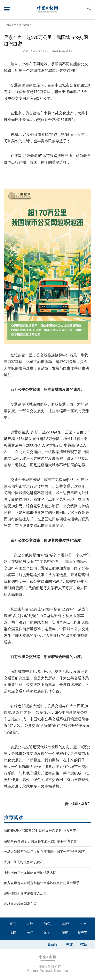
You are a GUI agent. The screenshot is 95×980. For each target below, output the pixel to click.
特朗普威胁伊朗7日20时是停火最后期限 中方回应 (40, 831)
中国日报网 (10, 25)
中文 (70, 944)
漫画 (65, 933)
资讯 (47, 924)
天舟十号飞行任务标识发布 (24, 862)
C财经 (65, 924)
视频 (13, 933)
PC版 (84, 944)
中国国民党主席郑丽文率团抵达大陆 (30, 873)
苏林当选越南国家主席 (20, 904)
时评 (30, 924)
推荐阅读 (14, 817)
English (54, 944)
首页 (13, 924)
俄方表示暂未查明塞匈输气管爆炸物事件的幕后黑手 (42, 883)
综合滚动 (24, 25)
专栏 (30, 933)
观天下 (82, 933)
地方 (47, 933)
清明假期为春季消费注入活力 (25, 893)
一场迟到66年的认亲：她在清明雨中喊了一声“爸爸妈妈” (45, 852)
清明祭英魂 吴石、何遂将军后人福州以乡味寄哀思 (40, 841)
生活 (82, 924)
